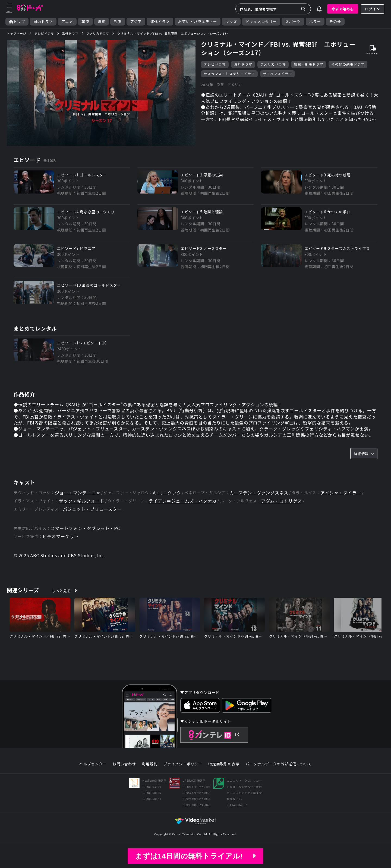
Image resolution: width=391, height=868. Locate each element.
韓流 (85, 22)
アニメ (67, 22)
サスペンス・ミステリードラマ (229, 74)
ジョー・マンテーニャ (78, 493)
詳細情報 (364, 454)
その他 (335, 22)
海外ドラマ (160, 22)
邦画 (118, 22)
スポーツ (293, 22)
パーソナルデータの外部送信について (279, 765)
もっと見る (62, 591)
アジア (136, 22)
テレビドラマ (215, 64)
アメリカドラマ (273, 64)
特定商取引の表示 (224, 765)
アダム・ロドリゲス (282, 501)
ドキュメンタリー (261, 22)
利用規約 (150, 765)
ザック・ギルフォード (82, 501)
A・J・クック (167, 493)
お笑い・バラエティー (198, 22)
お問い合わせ (124, 765)
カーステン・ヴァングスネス (259, 493)
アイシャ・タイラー (341, 493)
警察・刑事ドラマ (309, 64)
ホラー (315, 22)
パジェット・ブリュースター (92, 510)
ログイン (373, 9)
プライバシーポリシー (183, 765)
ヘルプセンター (93, 765)
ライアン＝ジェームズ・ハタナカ (183, 501)
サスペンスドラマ (277, 74)
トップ (17, 22)
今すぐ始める (343, 9)
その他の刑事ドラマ (348, 64)
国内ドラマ (43, 22)
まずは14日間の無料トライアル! (195, 856)
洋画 (102, 22)
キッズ (231, 22)
